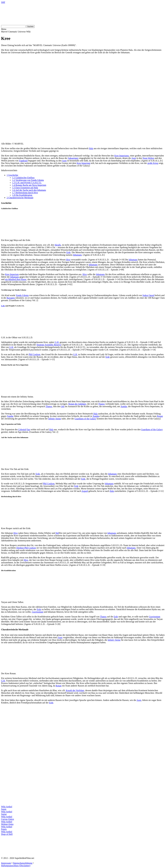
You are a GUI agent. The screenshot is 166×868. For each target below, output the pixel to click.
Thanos (101, 404)
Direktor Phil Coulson (26, 548)
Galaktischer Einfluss (23, 178)
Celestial (22, 429)
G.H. (3, 306)
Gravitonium (38, 612)
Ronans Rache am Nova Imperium (29, 185)
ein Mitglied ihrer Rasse (16, 279)
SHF (3, 2)
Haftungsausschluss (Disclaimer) (16, 866)
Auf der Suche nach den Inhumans (29, 190)
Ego (28, 429)
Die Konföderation (22, 195)
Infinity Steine (55, 419)
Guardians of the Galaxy (85, 419)
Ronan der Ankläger (77, 404)
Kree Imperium (83, 163)
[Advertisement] (83, 75)
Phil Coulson (34, 354)
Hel (57, 533)
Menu (4, 29)
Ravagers (11, 298)
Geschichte (12, 175)
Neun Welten (148, 158)
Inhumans (77, 255)
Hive (68, 260)
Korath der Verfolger (75, 690)
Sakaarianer (73, 158)
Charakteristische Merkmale (20, 198)
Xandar (124, 406)
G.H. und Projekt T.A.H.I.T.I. (27, 183)
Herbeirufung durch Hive (25, 193)
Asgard (85, 491)
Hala (91, 148)
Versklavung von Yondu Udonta (28, 180)
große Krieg (153, 163)
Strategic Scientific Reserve (49, 345)
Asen (134, 158)
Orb (63, 406)
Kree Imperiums (122, 156)
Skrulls (58, 245)
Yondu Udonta (22, 295)
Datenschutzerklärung (23, 863)
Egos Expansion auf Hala (25, 188)
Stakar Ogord (148, 295)
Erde (68, 252)
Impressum (6, 863)
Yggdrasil (23, 161)
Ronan (160, 416)
